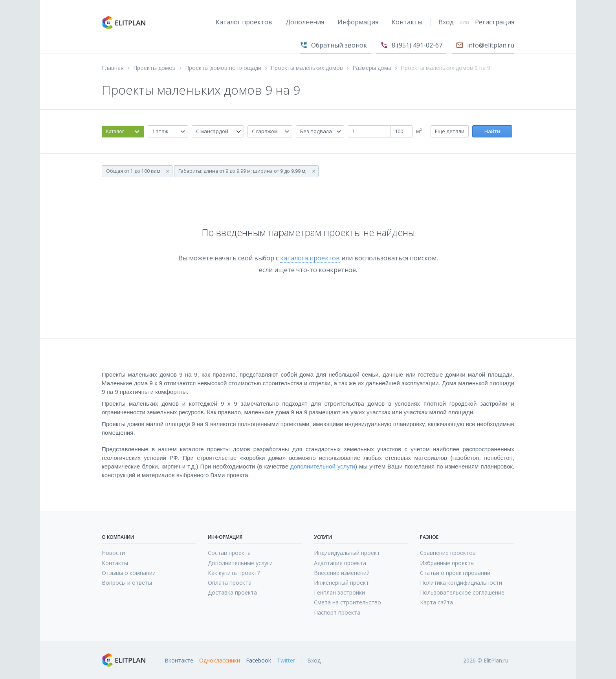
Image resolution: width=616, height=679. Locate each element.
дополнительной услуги (323, 466)
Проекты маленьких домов (307, 68)
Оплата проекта (230, 583)
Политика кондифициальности (461, 583)
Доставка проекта (232, 592)
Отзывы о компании (129, 573)
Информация (358, 22)
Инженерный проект (341, 583)
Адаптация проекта (340, 563)
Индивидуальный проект (347, 553)
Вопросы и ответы (127, 583)
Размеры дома (372, 68)
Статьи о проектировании (455, 573)
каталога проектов (310, 258)
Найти (492, 131)
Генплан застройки (339, 592)
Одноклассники (220, 661)
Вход (446, 22)
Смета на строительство (347, 602)
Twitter (286, 661)
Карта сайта (436, 602)
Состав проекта (229, 553)
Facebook (258, 661)
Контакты (407, 22)
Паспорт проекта (337, 612)
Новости (113, 553)
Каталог (115, 131)
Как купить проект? (234, 573)
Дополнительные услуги (240, 563)
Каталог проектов (244, 22)
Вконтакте (179, 661)
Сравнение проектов (448, 553)
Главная (113, 68)
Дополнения (305, 22)
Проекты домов (154, 68)
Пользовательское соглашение (462, 592)
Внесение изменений (342, 573)
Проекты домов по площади (223, 68)
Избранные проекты (447, 563)
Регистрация (495, 22)
